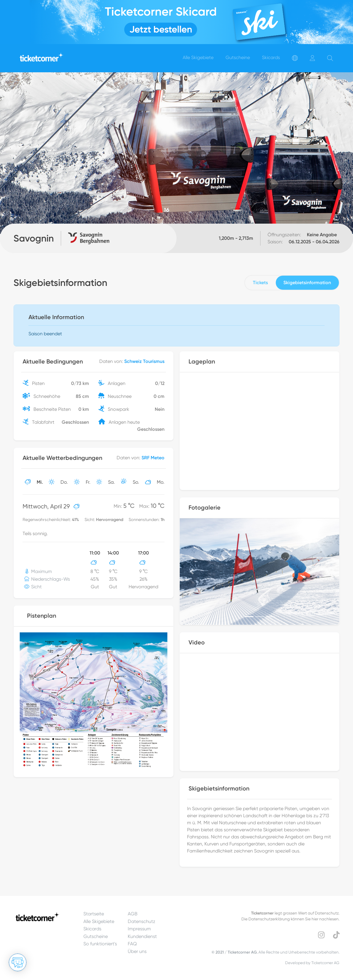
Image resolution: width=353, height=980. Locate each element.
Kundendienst (142, 936)
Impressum (139, 929)
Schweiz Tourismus (144, 361)
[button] (192, 572)
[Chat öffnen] (18, 962)
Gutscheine (96, 936)
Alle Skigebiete (99, 921)
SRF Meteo (153, 458)
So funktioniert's (100, 944)
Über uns (137, 951)
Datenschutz (142, 921)
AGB (133, 914)
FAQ (132, 944)
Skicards (92, 929)
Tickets (260, 283)
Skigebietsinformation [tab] (307, 283)
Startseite (94, 914)
